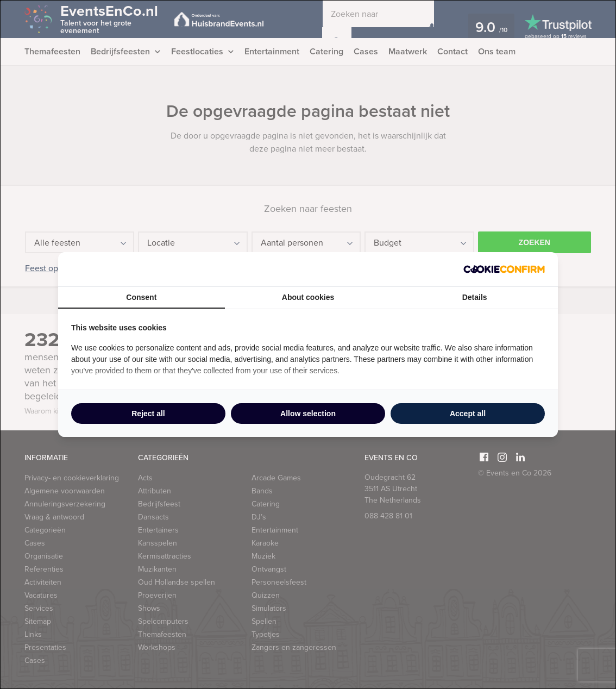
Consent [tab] (141, 297)
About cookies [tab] (308, 297)
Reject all (148, 414)
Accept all (468, 414)
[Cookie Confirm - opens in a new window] (504, 269)
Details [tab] (475, 297)
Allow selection (308, 414)
